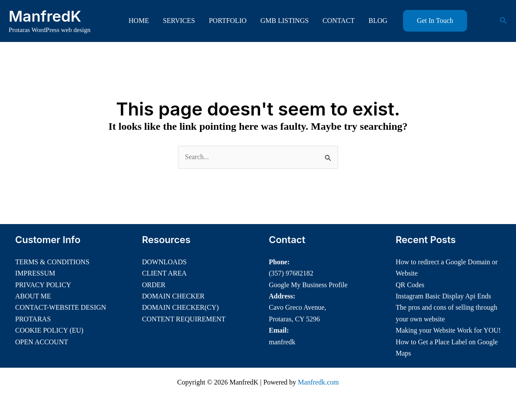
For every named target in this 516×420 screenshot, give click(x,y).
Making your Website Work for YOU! (448, 330)
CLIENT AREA (164, 273)
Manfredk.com (318, 382)
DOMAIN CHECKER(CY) (180, 307)
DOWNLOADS (164, 262)
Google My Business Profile (308, 285)
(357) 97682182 (291, 273)
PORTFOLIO (227, 21)
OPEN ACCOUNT (42, 342)
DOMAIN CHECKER (173, 296)
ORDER (154, 285)
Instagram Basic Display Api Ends (443, 296)
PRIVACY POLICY (43, 285)
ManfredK (45, 16)
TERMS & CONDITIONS (52, 262)
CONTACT (339, 21)
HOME (139, 21)
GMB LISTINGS (285, 21)
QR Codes (410, 285)
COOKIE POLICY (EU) (49, 330)
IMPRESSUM (35, 273)
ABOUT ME (33, 296)
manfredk (282, 342)
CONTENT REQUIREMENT (184, 319)
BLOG (378, 21)
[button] (435, 21)
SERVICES (179, 21)
